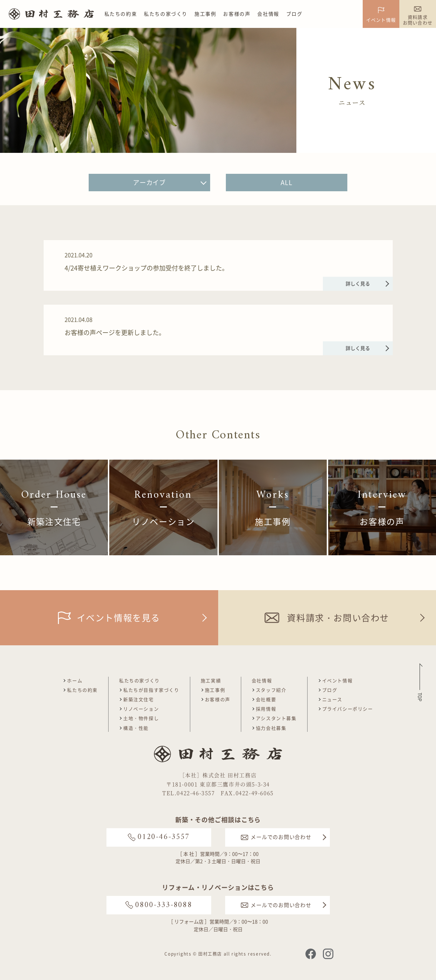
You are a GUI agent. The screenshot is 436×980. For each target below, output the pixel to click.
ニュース (332, 699)
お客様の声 (237, 14)
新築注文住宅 (139, 699)
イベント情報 (338, 680)
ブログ (294, 14)
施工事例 (205, 14)
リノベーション (141, 709)
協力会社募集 (271, 728)
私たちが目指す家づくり (151, 690)
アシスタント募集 (276, 718)
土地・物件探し (141, 718)
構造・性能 (136, 728)
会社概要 (266, 699)
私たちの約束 (121, 14)
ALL (287, 182)
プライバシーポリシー (348, 709)
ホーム (75, 680)
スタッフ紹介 (271, 690)
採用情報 (266, 709)
